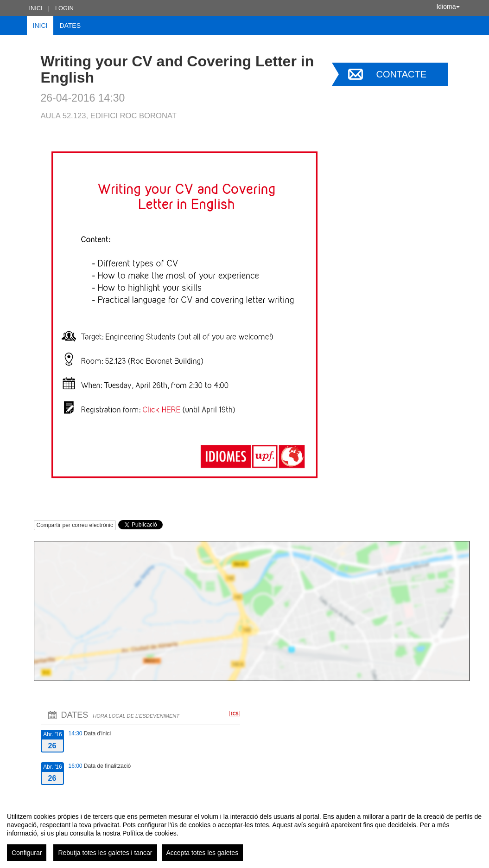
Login (64, 8)
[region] (244, 833)
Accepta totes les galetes (203, 853)
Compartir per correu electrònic (75, 525)
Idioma (448, 6)
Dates (70, 26)
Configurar (27, 853)
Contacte (402, 74)
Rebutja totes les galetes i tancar (105, 853)
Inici (36, 8)
